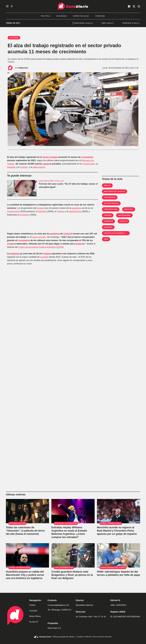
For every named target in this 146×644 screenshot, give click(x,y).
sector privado (50, 157)
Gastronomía (124, 215)
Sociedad (62, 16)
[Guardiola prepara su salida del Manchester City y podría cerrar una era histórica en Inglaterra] (27, 555)
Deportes (65, 23)
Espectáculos (81, 16)
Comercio (25, 215)
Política (45, 16)
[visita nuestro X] (134, 6)
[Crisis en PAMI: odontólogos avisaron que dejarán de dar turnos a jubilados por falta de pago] (119, 555)
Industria (11, 167)
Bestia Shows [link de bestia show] (35, 616)
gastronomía (39, 167)
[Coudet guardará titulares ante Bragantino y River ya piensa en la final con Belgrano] (73, 555)
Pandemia (108, 227)
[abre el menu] (7, 6)
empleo (46, 164)
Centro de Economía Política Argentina (37, 247)
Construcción (89, 164)
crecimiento (87, 157)
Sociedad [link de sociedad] (33, 611)
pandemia (76, 208)
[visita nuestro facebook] (129, 6)
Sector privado (111, 203)
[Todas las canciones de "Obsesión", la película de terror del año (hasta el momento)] (27, 511)
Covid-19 (68, 234)
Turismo (24, 167)
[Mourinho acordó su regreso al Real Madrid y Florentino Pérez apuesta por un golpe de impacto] (119, 511)
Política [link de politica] (32, 605)
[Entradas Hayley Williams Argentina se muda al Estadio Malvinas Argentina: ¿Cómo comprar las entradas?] (73, 511)
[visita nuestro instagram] (139, 6)
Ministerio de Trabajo (115, 191)
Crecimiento (110, 197)
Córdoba (100, 16)
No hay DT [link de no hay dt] (34, 622)
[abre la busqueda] (12, 6)
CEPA (60, 247)
